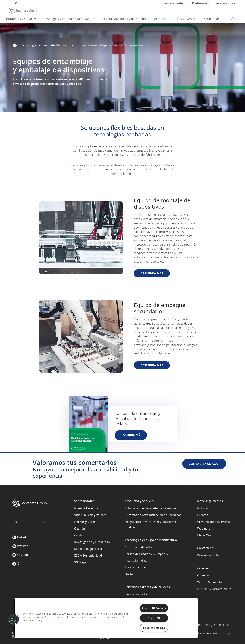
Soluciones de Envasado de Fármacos (151, 508)
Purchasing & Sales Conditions (200, 633)
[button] (14, 619)
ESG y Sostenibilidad (88, 555)
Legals (228, 633)
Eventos (203, 515)
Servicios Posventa (138, 567)
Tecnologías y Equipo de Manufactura (69, 19)
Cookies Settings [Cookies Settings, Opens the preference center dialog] (154, 628)
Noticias (203, 508)
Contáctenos (211, 19)
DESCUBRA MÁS (152, 273)
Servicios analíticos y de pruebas (124, 19)
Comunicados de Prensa (214, 522)
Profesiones (201, 3)
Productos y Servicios (21, 19)
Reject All (154, 618)
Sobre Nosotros (175, 3)
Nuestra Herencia (86, 508)
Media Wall (205, 535)
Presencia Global (209, 555)
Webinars (204, 529)
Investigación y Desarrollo (92, 542)
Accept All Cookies (154, 608)
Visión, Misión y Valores (90, 515)
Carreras (203, 575)
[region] (106, 618)
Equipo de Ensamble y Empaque (147, 554)
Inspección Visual (137, 561)
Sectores (159, 19)
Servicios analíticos (138, 594)
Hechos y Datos (85, 522)
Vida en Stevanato (210, 582)
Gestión (80, 529)
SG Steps (80, 562)
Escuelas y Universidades (214, 589)
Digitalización (134, 574)
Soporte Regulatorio (88, 549)
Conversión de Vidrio (139, 547)
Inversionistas (225, 3)
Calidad (79, 535)
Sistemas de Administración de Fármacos (153, 515)
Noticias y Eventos (183, 19)
